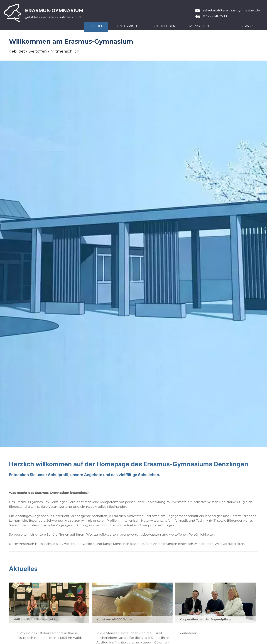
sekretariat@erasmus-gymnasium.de (231, 10)
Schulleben (164, 26)
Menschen (199, 26)
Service (248, 26)
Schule (96, 26)
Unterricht (128, 26)
